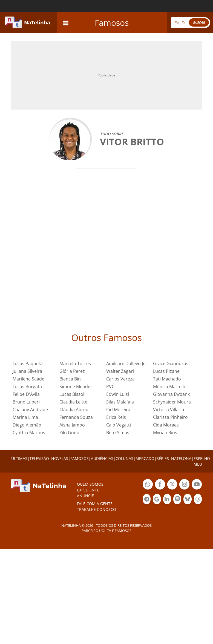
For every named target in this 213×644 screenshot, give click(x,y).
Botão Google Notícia (157, 500)
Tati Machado (167, 379)
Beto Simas (118, 433)
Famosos (112, 23)
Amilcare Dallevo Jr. (126, 363)
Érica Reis (116, 417)
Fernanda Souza (76, 417)
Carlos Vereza (120, 379)
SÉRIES (163, 458)
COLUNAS (124, 458)
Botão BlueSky (187, 500)
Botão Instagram (184, 485)
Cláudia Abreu (74, 410)
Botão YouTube (197, 485)
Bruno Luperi (26, 402)
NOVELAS (60, 458)
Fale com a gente (95, 504)
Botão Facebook (160, 485)
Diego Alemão (27, 425)
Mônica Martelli (169, 387)
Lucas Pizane (166, 371)
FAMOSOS (80, 458)
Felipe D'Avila (26, 394)
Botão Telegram (147, 500)
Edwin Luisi (118, 394)
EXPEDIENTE (88, 490)
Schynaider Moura (172, 402)
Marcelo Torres (75, 363)
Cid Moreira (118, 410)
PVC (110, 387)
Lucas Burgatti (27, 387)
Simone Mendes (76, 387)
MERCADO (145, 458)
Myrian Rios (165, 433)
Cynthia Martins (29, 433)
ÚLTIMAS (19, 458)
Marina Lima (25, 417)
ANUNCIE (85, 496)
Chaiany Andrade (30, 410)
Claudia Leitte (73, 402)
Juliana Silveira (27, 371)
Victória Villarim (169, 410)
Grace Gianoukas (171, 363)
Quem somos (90, 484)
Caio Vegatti (119, 425)
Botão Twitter (172, 485)
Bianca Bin (70, 379)
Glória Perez (72, 371)
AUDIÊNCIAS (102, 458)
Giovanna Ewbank (171, 394)
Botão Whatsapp (148, 485)
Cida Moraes (166, 425)
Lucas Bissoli (72, 394)
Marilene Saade (28, 379)
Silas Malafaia (120, 402)
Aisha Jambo (72, 425)
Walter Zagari (120, 371)
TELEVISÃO (39, 458)
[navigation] (66, 22)
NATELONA (181, 458)
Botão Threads (198, 500)
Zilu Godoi (70, 433)
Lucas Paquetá (28, 363)
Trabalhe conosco (97, 509)
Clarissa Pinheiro (170, 417)
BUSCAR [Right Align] (199, 22)
